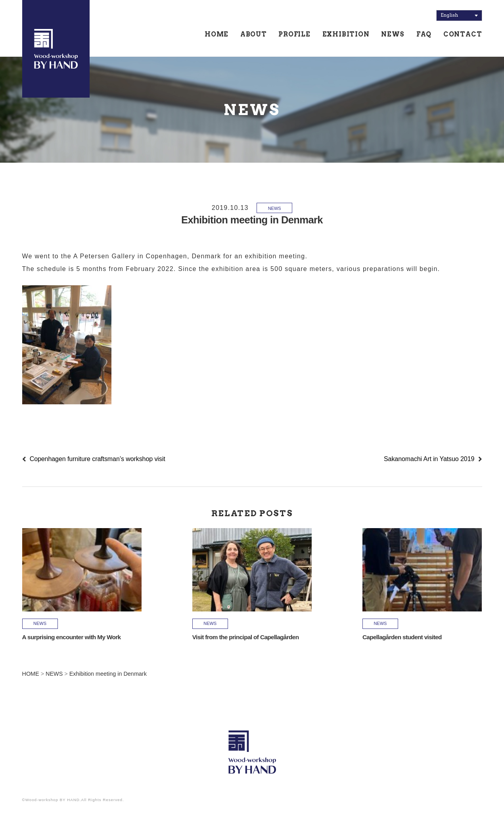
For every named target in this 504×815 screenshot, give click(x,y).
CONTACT (463, 34)
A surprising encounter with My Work (72, 637)
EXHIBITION (346, 34)
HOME (217, 34)
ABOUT (254, 34)
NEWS (393, 34)
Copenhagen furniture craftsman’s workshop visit (98, 459)
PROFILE (294, 34)
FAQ (424, 34)
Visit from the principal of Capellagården (246, 637)
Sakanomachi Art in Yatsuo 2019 (429, 459)
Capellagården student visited (402, 637)
